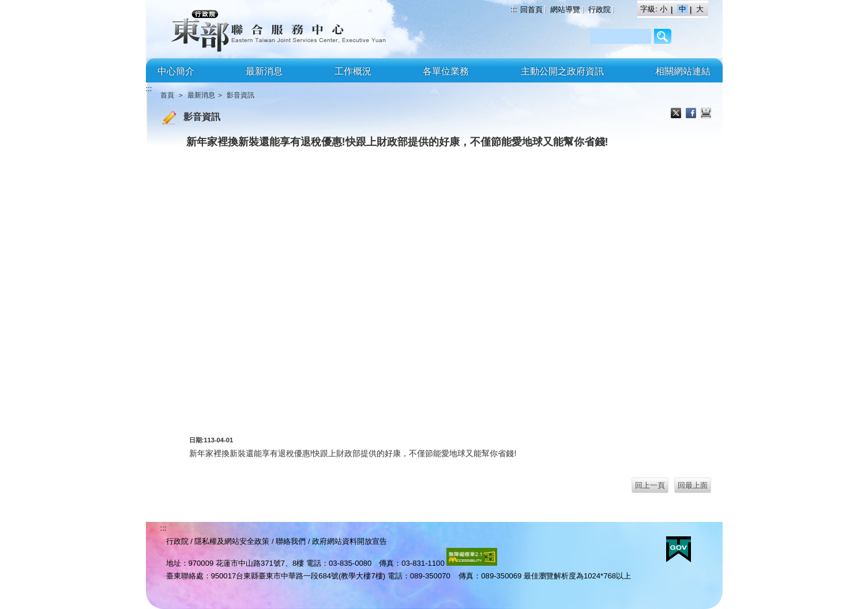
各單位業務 (446, 71)
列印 (706, 114)
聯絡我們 (291, 541)
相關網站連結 (683, 71)
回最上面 (693, 485)
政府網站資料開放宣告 (350, 541)
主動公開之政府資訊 (562, 71)
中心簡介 (176, 71)
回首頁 (531, 10)
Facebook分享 (692, 114)
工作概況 (353, 71)
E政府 (679, 549)
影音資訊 (241, 95)
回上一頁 (650, 485)
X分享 (677, 114)
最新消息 (264, 71)
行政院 (600, 10)
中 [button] (684, 9)
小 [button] (665, 9)
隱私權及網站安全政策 (232, 541)
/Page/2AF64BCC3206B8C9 (663, 36)
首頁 (167, 95)
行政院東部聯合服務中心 (247, 29)
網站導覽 (565, 10)
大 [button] (700, 9)
